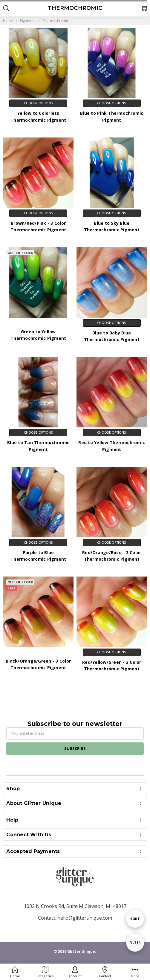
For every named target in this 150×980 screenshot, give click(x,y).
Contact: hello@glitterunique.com (75, 918)
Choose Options (38, 103)
